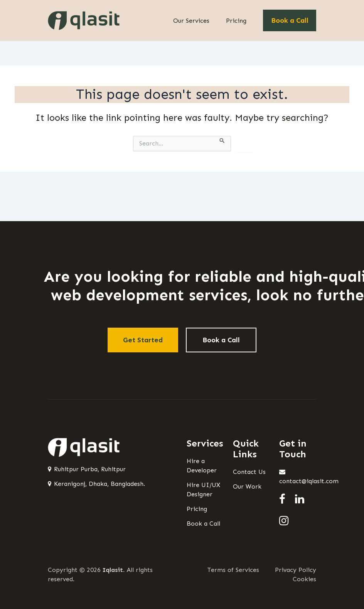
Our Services (191, 21)
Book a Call (290, 20)
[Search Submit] (222, 140)
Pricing (236, 21)
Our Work (247, 486)
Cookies (304, 579)
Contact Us (249, 472)
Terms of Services (233, 570)
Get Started (143, 340)
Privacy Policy (296, 570)
